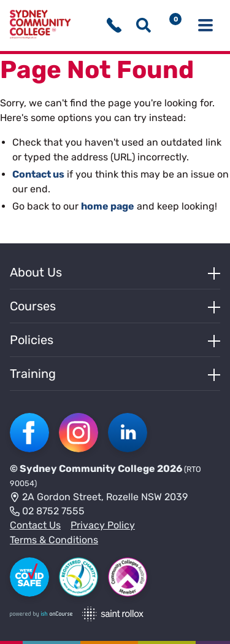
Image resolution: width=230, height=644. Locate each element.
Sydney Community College (87, 469)
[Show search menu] (144, 25)
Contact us (38, 174)
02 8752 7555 (47, 512)
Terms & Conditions (54, 540)
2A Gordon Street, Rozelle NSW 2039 (99, 498)
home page (108, 206)
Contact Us (35, 525)
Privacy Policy (103, 525)
